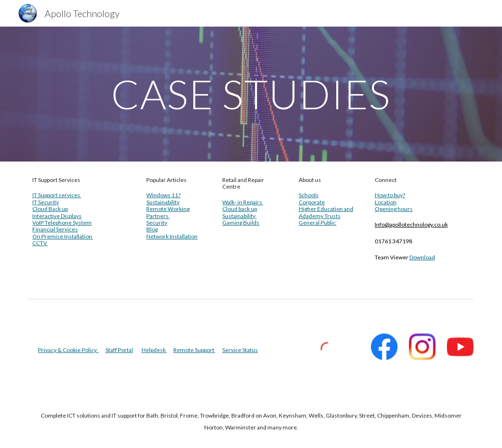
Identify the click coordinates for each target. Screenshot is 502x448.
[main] (251, 94)
